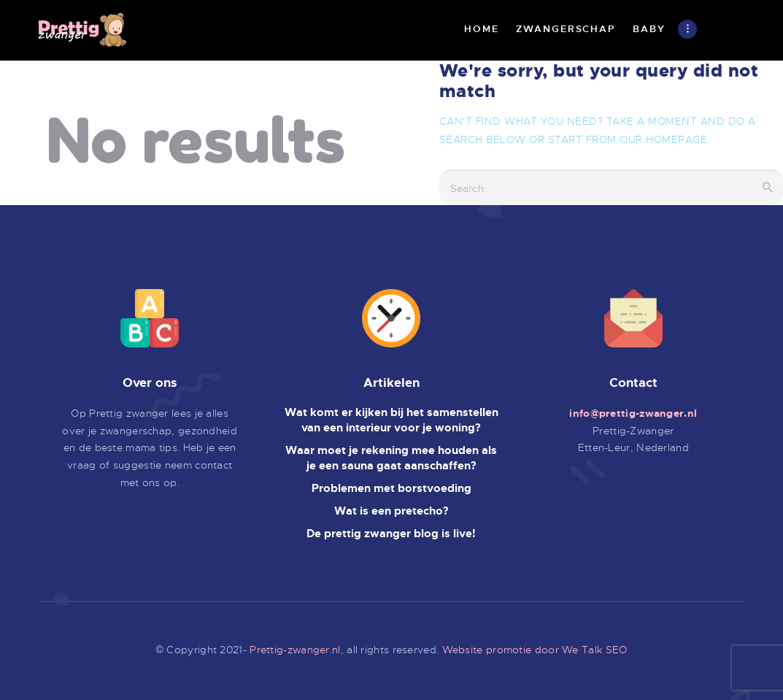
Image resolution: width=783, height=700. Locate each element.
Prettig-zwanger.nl (295, 650)
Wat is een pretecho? (391, 511)
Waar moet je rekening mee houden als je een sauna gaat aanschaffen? (391, 458)
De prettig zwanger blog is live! (391, 534)
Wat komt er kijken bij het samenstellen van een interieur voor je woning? (391, 420)
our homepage (663, 139)
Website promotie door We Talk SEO (535, 650)
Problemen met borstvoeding (391, 488)
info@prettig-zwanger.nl (633, 413)
